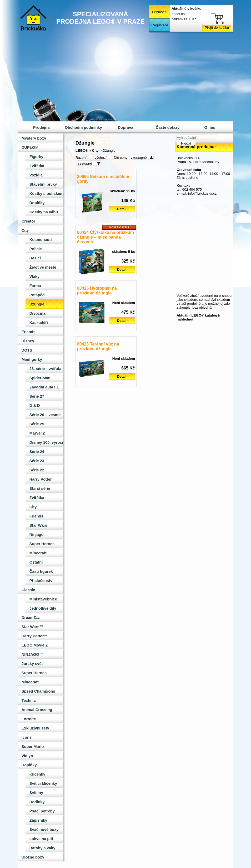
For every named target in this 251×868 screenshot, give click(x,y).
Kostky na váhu (44, 212)
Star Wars (38, 525)
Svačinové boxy (44, 830)
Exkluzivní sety (35, 728)
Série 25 (37, 424)
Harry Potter (41, 479)
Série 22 (37, 470)
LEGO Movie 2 (35, 645)
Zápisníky (38, 820)
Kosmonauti (41, 240)
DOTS (27, 350)
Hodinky (37, 802)
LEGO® (82, 151)
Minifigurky (32, 359)
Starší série (40, 489)
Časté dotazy (168, 127)
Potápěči (37, 295)
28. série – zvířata (45, 369)
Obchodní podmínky (83, 127)
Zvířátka (37, 166)
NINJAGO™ (32, 654)
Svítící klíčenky (43, 783)
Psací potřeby (42, 811)
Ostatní (36, 562)
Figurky (36, 157)
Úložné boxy (33, 857)
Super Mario (33, 747)
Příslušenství (41, 581)
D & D (35, 406)
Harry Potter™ (35, 636)
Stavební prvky (43, 184)
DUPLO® (30, 147)
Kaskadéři (39, 323)
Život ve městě (43, 267)
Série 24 (37, 452)
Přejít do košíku (217, 28)
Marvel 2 (37, 433)
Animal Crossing (37, 710)
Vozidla (36, 175)
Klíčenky (37, 774)
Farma (35, 286)
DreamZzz (31, 618)
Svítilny (36, 793)
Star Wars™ (32, 627)
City (25, 230)
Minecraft (38, 553)
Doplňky (37, 203)
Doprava (126, 127)
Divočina (37, 313)
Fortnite (29, 719)
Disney (28, 341)
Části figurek (41, 571)
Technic (29, 701)
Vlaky (34, 277)
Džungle (37, 304)
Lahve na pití (41, 839)
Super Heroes (42, 544)
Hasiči (35, 258)
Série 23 (37, 461)
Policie (36, 249)
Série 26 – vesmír (45, 415)
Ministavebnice (43, 599)
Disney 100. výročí (46, 442)
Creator (28, 221)
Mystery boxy (34, 138)
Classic (28, 590)
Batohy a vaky (42, 848)
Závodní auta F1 (44, 387)
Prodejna (41, 127)
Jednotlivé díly (43, 608)
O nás (210, 127)
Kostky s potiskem (47, 194)
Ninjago (37, 535)
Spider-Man (40, 378)
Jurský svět (32, 664)
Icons (27, 737)
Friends (29, 332)
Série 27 (37, 396)
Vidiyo (27, 756)
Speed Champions (38, 691)
